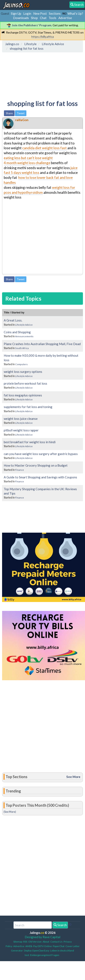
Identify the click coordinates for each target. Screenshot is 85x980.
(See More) (10, 812)
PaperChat (59, 946)
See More (73, 777)
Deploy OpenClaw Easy (37, 951)
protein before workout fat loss (25, 383)
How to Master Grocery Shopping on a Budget (36, 465)
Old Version (35, 942)
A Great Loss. (13, 320)
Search (60, 925)
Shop (34, 18)
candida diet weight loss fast (44, 148)
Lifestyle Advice (24, 325)
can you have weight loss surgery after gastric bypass (41, 454)
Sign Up (16, 13)
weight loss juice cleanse (21, 419)
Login (27, 13)
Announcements (24, 336)
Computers (21, 364)
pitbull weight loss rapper (21, 430)
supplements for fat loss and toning (28, 407)
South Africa (22, 348)
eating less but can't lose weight (28, 158)
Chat (43, 18)
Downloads (21, 18)
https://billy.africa (43, 37)
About (46, 942)
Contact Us (56, 942)
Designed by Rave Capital (42, 937)
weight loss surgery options (23, 372)
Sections (55, 13)
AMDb (29, 946)
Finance (20, 470)
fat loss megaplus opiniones (23, 395)
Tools (52, 18)
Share (9, 113)
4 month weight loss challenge (27, 163)
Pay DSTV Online (42, 946)
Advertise (65, 18)
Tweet (21, 113)
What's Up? (75, 13)
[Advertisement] (37, 73)
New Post (40, 13)
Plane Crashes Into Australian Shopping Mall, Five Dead (42, 344)
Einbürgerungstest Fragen (45, 955)
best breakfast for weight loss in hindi (30, 442)
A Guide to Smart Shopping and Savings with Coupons (40, 477)
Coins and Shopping (17, 332)
